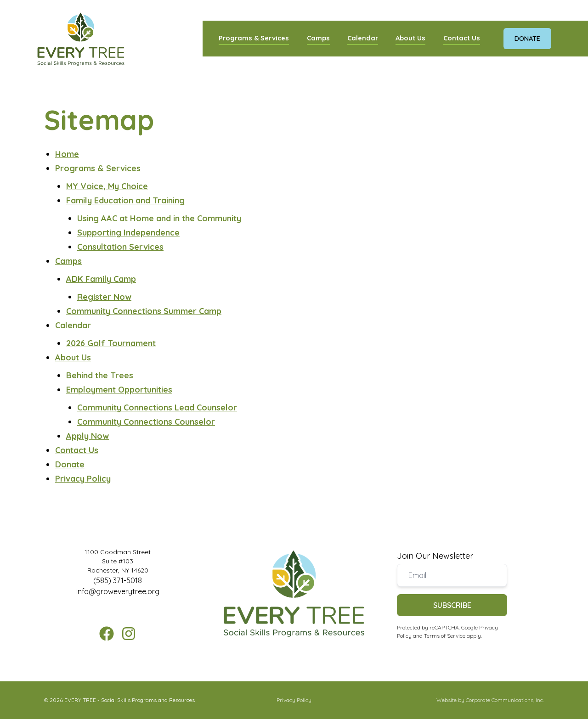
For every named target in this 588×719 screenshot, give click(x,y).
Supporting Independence (128, 233)
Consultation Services (120, 247)
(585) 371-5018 (118, 580)
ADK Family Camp (101, 279)
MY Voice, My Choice (107, 186)
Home (67, 154)
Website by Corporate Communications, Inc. (490, 700)
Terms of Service (445, 636)
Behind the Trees (100, 375)
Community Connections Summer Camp (144, 311)
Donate (527, 38)
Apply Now (88, 436)
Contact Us (462, 38)
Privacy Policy (83, 479)
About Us (410, 38)
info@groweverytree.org (118, 591)
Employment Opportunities (119, 390)
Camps (318, 38)
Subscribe (452, 605)
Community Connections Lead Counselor (157, 407)
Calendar (363, 38)
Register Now (104, 297)
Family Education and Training (125, 200)
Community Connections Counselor (146, 422)
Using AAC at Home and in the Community (159, 218)
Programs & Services (254, 38)
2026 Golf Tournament (111, 343)
